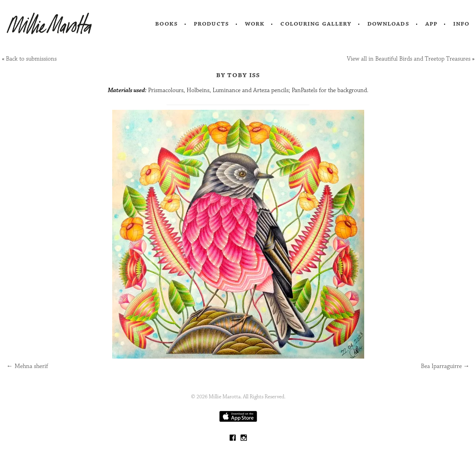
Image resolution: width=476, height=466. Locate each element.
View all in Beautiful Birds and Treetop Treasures (409, 59)
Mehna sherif (27, 366)
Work (255, 24)
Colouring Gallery (316, 24)
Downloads (388, 24)
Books (167, 24)
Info (461, 24)
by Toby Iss (238, 75)
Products (211, 24)
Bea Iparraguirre (445, 366)
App (431, 24)
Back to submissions (31, 59)
